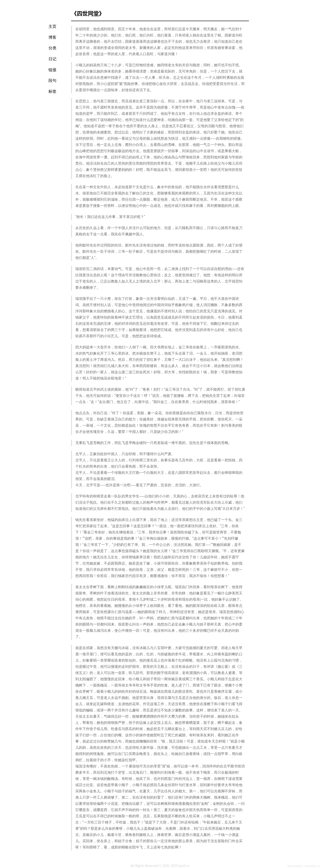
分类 (52, 48)
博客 (52, 37)
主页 (52, 27)
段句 (52, 81)
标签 (52, 92)
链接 (52, 70)
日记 (52, 59)
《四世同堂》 (88, 13)
